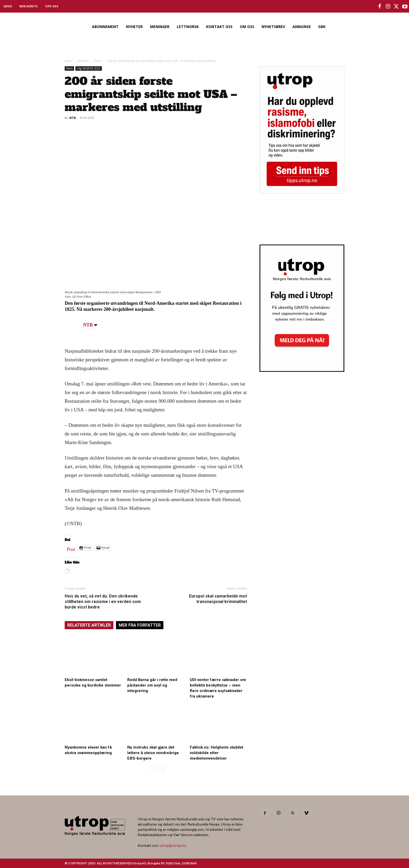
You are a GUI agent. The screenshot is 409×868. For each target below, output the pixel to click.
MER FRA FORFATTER (140, 625)
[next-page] (162, 769)
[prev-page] (154, 769)
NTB (73, 118)
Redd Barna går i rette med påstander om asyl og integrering (152, 685)
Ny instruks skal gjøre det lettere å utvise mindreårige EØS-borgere (153, 753)
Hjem (69, 61)
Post (71, 548)
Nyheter (83, 61)
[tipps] (302, 192)
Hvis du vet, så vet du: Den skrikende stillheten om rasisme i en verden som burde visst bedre (103, 602)
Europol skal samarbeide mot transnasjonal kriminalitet (218, 599)
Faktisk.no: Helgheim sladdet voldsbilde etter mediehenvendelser (217, 753)
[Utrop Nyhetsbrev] (302, 370)
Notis (98, 61)
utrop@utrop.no (173, 845)
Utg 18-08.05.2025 (89, 68)
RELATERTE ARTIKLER (89, 625)
